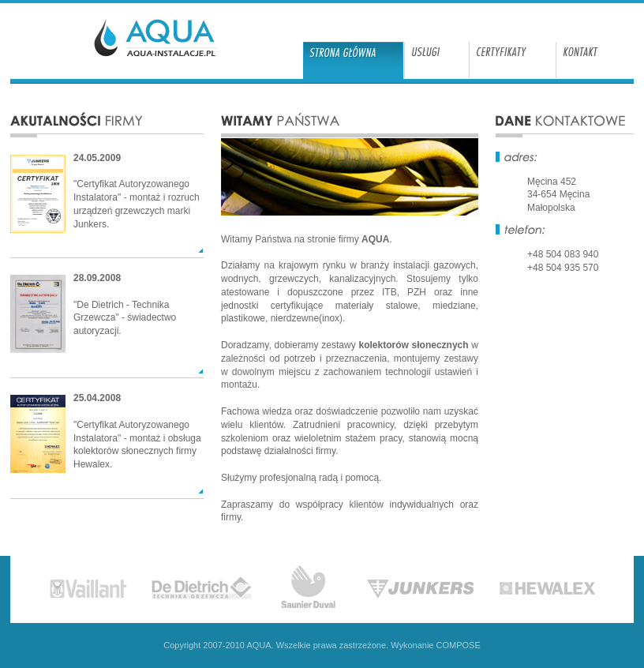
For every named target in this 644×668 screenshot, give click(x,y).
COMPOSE (459, 645)
